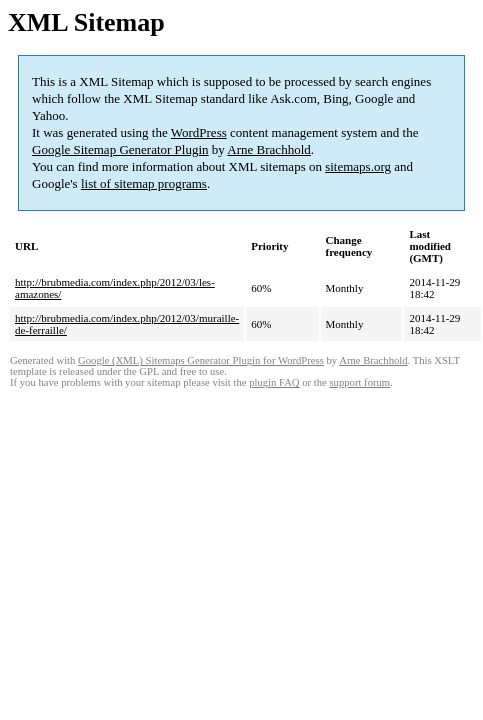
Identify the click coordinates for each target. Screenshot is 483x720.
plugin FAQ (274, 382)
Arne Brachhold (268, 149)
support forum (359, 382)
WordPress (199, 132)
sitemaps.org (358, 166)
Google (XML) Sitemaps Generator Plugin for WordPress (201, 360)
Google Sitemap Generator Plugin (120, 149)
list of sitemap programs (144, 183)
